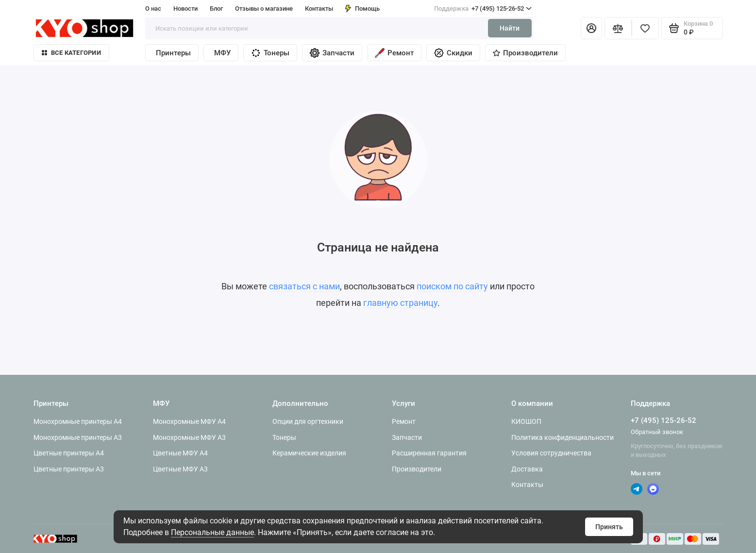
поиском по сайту (452, 286)
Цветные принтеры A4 (69, 453)
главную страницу (400, 303)
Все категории (71, 53)
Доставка (527, 469)
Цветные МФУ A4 (180, 453)
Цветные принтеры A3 (69, 469)
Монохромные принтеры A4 (78, 421)
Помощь (362, 8)
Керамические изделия (309, 453)
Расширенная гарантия (429, 453)
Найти (510, 28)
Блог (216, 8)
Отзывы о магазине (264, 8)
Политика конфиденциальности (563, 437)
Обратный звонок (657, 432)
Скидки (453, 53)
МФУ (222, 53)
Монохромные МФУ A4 (189, 421)
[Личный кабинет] (591, 28)
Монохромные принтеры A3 (78, 437)
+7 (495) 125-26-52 (483, 9)
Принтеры (173, 53)
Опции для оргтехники (308, 421)
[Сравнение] (618, 28)
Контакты (319, 8)
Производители (525, 53)
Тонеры (270, 53)
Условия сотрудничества (551, 453)
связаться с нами (304, 286)
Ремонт (394, 53)
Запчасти (332, 53)
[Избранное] (645, 28)
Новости (185, 8)
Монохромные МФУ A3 (189, 437)
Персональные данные (212, 532)
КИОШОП (526, 421)
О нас (153, 8)
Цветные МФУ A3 (180, 469)
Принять (609, 527)
